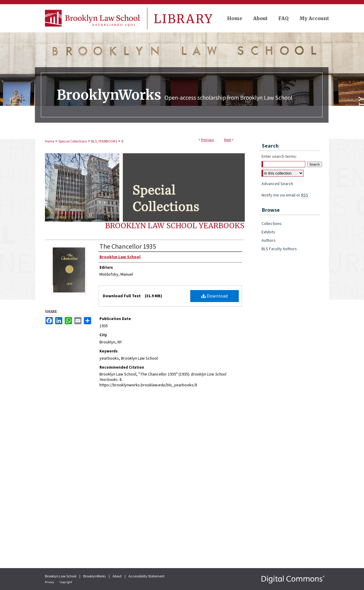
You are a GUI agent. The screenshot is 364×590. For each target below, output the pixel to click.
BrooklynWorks (95, 576)
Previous (207, 140)
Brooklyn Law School (61, 576)
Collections (272, 224)
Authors (269, 241)
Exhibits (268, 232)
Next (228, 140)
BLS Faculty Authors (279, 249)
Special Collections (73, 141)
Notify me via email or (285, 195)
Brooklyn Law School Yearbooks (175, 226)
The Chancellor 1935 (128, 247)
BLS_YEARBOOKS (104, 141)
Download (215, 296)
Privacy (50, 582)
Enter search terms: (279, 157)
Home (50, 141)
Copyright (66, 582)
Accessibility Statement (146, 576)
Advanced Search (277, 184)
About (117, 576)
